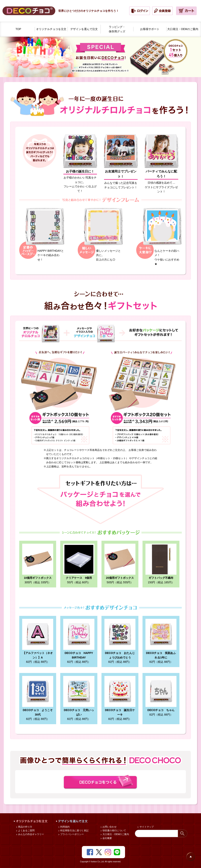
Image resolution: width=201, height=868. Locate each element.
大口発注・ (183, 29)
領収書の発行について (114, 831)
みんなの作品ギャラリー (31, 834)
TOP (18, 29)
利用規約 (65, 827)
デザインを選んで (84, 29)
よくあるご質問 (26, 831)
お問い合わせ (109, 827)
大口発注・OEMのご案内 (116, 834)
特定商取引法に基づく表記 (74, 831)
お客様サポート (150, 29)
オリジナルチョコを (51, 29)
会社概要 (107, 838)
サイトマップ (146, 827)
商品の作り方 (25, 827)
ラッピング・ (117, 29)
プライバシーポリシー (72, 834)
